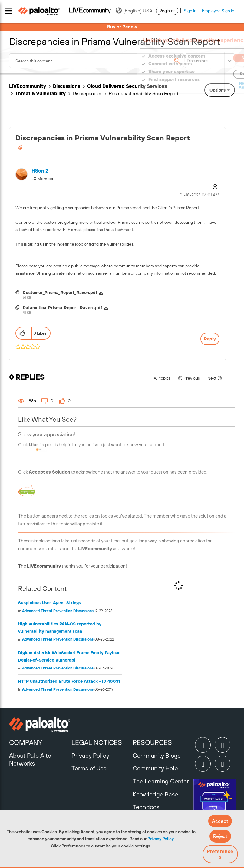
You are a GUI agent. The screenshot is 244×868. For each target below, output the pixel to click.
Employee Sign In (218, 11)
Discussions (67, 86)
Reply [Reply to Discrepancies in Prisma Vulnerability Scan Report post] (210, 339)
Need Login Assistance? (208, 85)
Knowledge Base (155, 794)
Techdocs (146, 807)
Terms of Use (89, 768)
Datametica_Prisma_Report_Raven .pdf (63, 308)
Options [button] (214, 187)
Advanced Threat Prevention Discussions (58, 611)
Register (167, 11)
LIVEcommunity (28, 86)
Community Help (155, 768)
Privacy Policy (160, 839)
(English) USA (134, 11)
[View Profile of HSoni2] (40, 171)
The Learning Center (161, 781)
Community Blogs (157, 755)
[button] (220, 821)
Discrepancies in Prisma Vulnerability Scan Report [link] (125, 93)
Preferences (220, 854)
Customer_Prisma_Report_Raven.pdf (60, 293)
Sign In (190, 11)
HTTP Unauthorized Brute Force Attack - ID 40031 (69, 681)
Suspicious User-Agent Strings (49, 603)
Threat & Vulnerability (40, 93)
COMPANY (26, 742)
